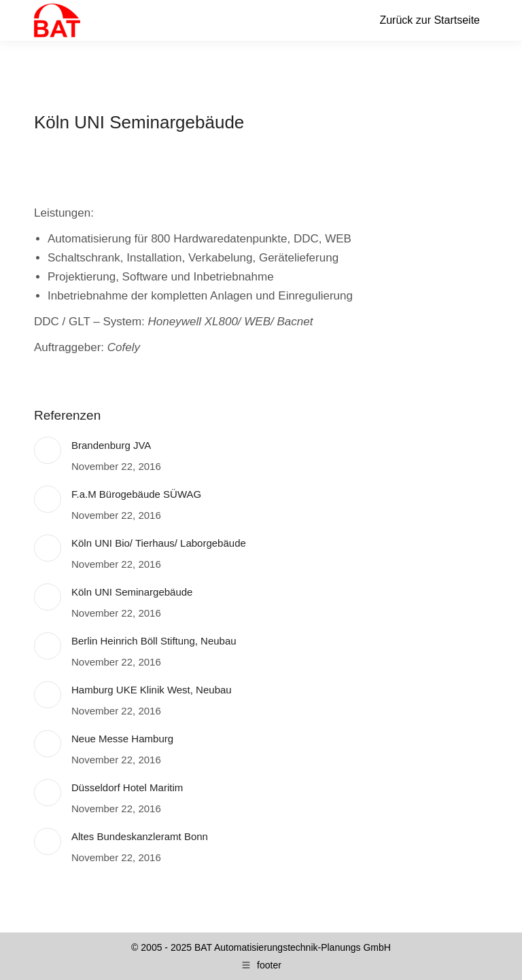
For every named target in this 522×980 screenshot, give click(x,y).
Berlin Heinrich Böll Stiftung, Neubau (154, 641)
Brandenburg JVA (111, 445)
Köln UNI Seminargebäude (132, 592)
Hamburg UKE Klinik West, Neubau (152, 690)
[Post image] (48, 450)
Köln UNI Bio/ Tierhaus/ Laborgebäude (159, 543)
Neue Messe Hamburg (122, 739)
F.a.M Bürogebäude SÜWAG (136, 494)
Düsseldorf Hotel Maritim (127, 787)
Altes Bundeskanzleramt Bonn (140, 836)
